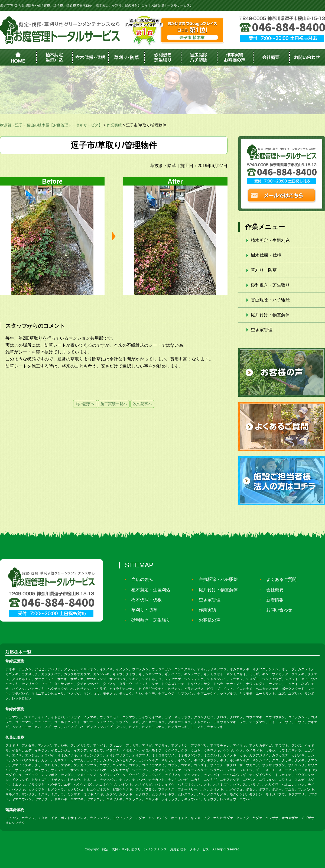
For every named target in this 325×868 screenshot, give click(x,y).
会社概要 (272, 590)
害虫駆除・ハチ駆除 (270, 300)
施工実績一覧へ (114, 404)
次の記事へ (142, 404)
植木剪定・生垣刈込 (270, 240)
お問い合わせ (277, 610)
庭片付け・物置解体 (270, 315)
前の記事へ (85, 404)
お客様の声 (207, 620)
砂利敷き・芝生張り (270, 285)
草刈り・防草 (264, 270)
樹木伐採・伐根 (266, 255)
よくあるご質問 (279, 579)
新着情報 (272, 600)
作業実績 (205, 610)
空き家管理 (262, 330)
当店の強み (140, 579)
